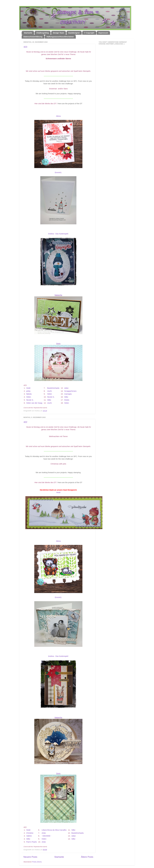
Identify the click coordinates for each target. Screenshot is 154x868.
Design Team (58, 33)
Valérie (29, 836)
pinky (28, 391)
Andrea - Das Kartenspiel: (58, 234)
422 (25, 422)
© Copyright (89, 33)
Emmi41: (58, 172)
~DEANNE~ (47, 836)
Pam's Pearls (32, 842)
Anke (44, 833)
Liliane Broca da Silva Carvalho (54, 830)
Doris (58, 344)
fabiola (29, 394)
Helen (50, 394)
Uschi (49, 391)
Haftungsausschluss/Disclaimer (60, 37)
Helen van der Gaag (34, 403)
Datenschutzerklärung (33, 37)
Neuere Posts (30, 857)
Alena (58, 116)
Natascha (58, 295)
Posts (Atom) (37, 862)
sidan (66, 388)
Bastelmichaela (53, 388)
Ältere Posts (87, 857)
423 (25, 47)
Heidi (28, 388)
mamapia (68, 394)
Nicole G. (51, 397)
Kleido (67, 400)
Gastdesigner (74, 33)
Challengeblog (43, 33)
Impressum (103, 33)
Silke (66, 397)
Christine (30, 833)
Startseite (28, 33)
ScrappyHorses (70, 391)
